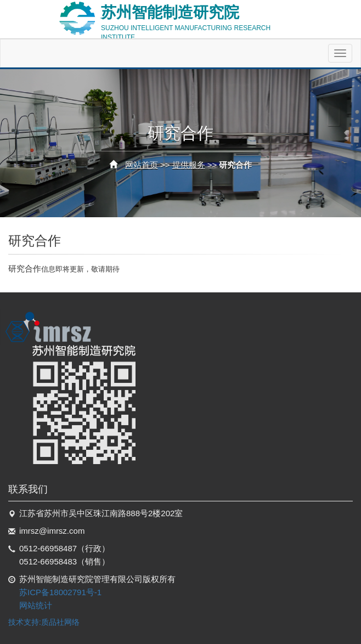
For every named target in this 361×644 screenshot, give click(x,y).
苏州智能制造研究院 (202, 19)
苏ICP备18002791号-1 (60, 592)
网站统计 (36, 605)
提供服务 (189, 165)
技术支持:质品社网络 (44, 622)
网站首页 (142, 165)
